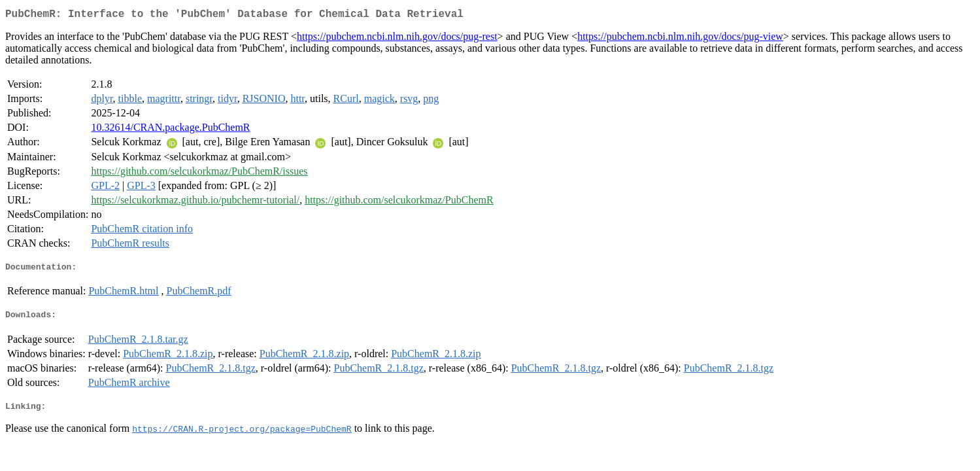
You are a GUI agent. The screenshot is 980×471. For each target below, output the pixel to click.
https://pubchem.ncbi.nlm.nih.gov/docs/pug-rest (397, 39)
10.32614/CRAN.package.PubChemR (170, 130)
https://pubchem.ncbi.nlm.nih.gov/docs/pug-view (680, 39)
